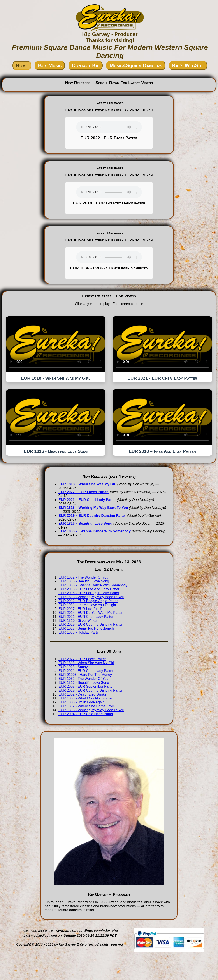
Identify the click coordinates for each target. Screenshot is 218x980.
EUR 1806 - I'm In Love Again (81, 702)
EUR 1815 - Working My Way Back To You (91, 597)
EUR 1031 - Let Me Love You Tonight (87, 605)
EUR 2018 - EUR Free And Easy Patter (89, 589)
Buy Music (50, 65)
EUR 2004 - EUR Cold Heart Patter (86, 714)
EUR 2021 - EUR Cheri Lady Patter (86, 617)
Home (22, 65)
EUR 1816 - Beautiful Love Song (84, 581)
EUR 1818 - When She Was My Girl (86, 663)
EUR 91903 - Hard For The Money (85, 675)
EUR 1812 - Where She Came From (87, 706)
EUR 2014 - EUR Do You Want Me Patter (91, 613)
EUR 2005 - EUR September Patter (86, 686)
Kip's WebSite (188, 65)
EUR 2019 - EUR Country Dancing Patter (91, 624)
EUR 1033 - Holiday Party (78, 632)
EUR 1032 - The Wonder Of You (83, 577)
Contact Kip (86, 65)
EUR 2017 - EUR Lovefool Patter (84, 609)
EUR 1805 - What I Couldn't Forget (86, 698)
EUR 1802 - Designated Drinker (83, 694)
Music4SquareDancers (136, 65)
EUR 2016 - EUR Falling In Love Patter (89, 593)
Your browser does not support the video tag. (56, 344)
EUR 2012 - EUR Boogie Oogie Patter (88, 601)
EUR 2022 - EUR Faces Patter (82, 659)
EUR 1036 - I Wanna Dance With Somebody (93, 585)
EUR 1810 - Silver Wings (78, 621)
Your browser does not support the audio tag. (109, 127)
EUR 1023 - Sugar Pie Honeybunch (86, 628)
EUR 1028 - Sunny (73, 667)
